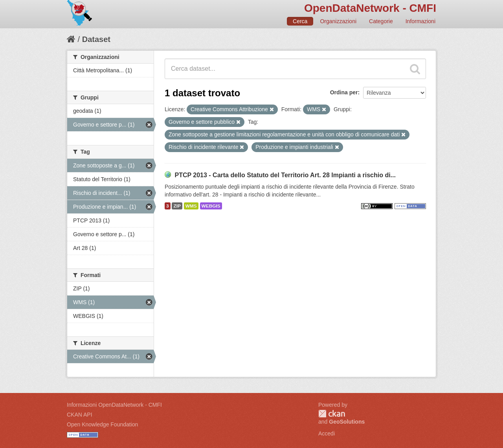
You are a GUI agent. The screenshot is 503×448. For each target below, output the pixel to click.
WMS (191, 206)
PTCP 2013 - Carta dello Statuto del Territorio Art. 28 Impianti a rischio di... (285, 175)
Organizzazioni (338, 21)
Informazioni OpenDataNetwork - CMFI (114, 405)
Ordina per (344, 92)
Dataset (96, 39)
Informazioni (420, 21)
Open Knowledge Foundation (102, 424)
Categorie (381, 21)
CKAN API (80, 415)
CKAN (332, 414)
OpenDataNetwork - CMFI (370, 8)
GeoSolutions (347, 422)
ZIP (177, 206)
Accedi (327, 433)
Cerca (300, 21)
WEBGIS (211, 206)
